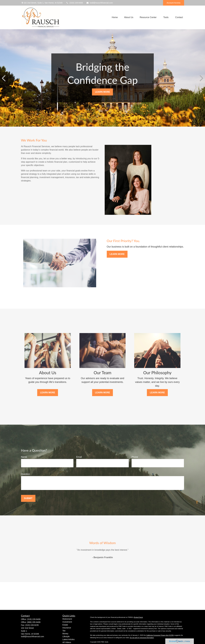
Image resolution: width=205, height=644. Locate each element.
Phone (135, 457)
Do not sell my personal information (142, 638)
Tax (64, 631)
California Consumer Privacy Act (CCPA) (160, 635)
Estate (65, 625)
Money (65, 634)
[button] (115, 17)
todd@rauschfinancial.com (100, 3)
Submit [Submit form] (28, 498)
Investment (67, 622)
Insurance (67, 628)
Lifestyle (66, 636)
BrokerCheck (138, 617)
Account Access (174, 3)
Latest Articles (68, 639)
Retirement (67, 619)
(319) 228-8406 (74, 3)
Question (26, 474)
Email (79, 457)
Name (24, 457)
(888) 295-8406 (34, 622)
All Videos (67, 642)
